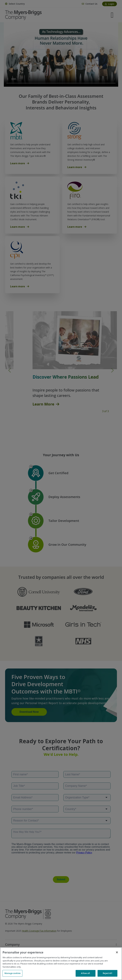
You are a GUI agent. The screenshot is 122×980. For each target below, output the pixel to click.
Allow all (85, 973)
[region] (61, 964)
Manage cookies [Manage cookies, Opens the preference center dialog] (12, 973)
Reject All (107, 973)
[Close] (117, 952)
